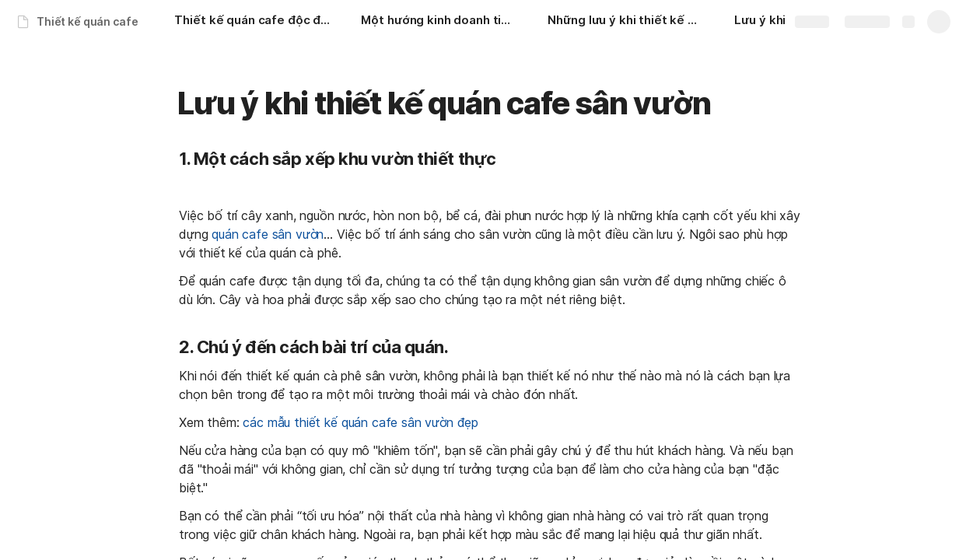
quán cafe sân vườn (268, 234)
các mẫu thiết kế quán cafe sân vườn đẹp (360, 422)
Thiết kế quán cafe (87, 21)
